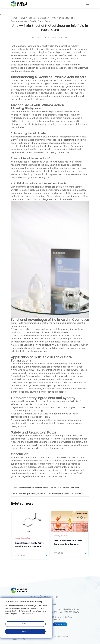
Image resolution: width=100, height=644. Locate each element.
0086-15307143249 (71, 612)
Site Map (27, 639)
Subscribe (60, 624)
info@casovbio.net (72, 610)
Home (14, 18)
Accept (25, 631)
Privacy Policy (17, 639)
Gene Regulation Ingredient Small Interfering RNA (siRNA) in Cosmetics (51, 494)
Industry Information (38, 18)
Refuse (25, 624)
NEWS (23, 18)
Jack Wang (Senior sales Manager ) (44, 597)
